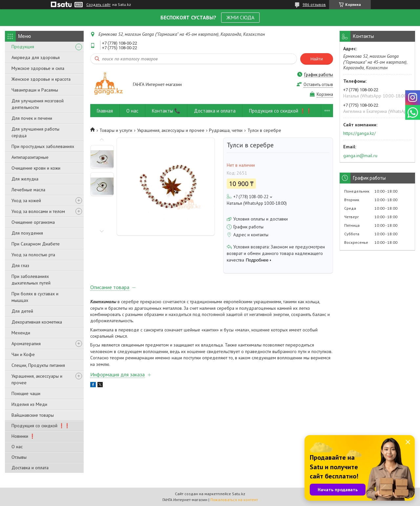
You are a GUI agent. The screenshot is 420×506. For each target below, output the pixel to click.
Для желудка (25, 179)
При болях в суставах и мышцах (35, 297)
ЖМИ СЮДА (240, 17)
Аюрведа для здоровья (36, 57)
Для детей (22, 311)
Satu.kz (239, 494)
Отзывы (19, 457)
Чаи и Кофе (23, 354)
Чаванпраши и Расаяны (35, 90)
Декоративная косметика (37, 322)
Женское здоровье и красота (41, 79)
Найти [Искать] (317, 59)
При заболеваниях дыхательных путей (31, 280)
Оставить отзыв (318, 84)
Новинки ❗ (23, 436)
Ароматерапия (26, 344)
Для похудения (27, 233)
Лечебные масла (28, 190)
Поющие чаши (26, 393)
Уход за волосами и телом (38, 211)
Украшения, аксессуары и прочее (37, 379)
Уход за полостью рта (33, 255)
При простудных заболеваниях (43, 146)
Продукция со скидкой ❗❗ (41, 426)
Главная (105, 111)
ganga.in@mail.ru (360, 156)
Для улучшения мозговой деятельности (38, 104)
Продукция (23, 47)
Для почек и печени (32, 118)
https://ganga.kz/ (359, 133)
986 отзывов (314, 4)
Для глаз (20, 265)
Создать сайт (98, 5)
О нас (17, 447)
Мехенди (21, 333)
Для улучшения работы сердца (35, 132)
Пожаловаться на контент (234, 500)
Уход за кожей (26, 200)
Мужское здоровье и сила (38, 68)
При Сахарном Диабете (36, 244)
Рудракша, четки (226, 130)
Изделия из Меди (29, 404)
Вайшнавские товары (33, 415)
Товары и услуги (116, 130)
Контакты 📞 (166, 111)
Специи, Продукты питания (38, 365)
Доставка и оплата (30, 468)
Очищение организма (33, 222)
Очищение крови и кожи (36, 168)
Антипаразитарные (30, 157)
